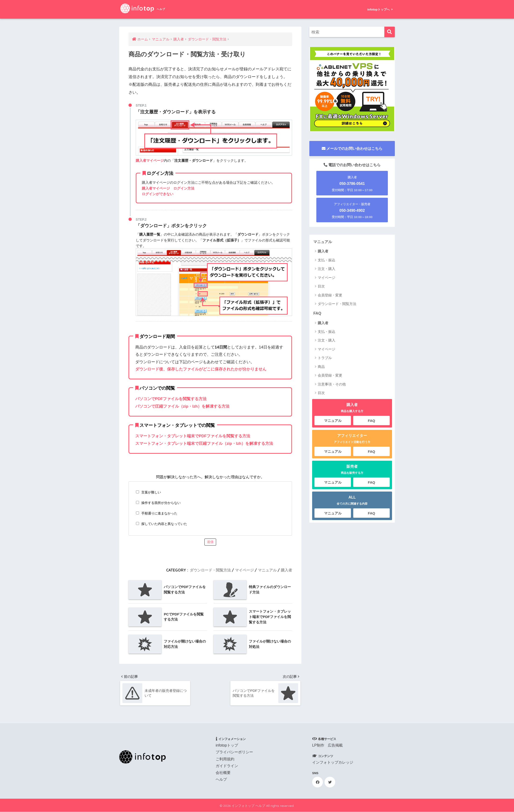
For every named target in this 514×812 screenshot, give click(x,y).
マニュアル (267, 570)
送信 (210, 541)
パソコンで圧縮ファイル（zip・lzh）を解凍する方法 (183, 406)
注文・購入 (327, 269)
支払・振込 (327, 260)
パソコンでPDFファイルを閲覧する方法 (171, 399)
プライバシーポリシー (234, 752)
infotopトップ (227, 746)
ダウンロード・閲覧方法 (210, 570)
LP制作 (318, 746)
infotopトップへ (380, 9)
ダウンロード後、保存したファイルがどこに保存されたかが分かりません (201, 369)
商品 (321, 367)
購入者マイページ (150, 160)
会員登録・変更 (330, 295)
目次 (321, 286)
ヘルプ (221, 780)
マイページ (244, 570)
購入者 (286, 570)
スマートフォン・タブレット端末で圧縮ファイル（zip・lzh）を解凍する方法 (204, 443)
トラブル (325, 358)
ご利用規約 (225, 759)
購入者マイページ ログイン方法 (168, 188)
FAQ (317, 313)
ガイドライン (227, 766)
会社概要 (223, 773)
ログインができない (158, 194)
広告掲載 (335, 746)
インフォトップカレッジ (333, 763)
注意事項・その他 (332, 384)
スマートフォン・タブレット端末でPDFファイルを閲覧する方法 (193, 436)
